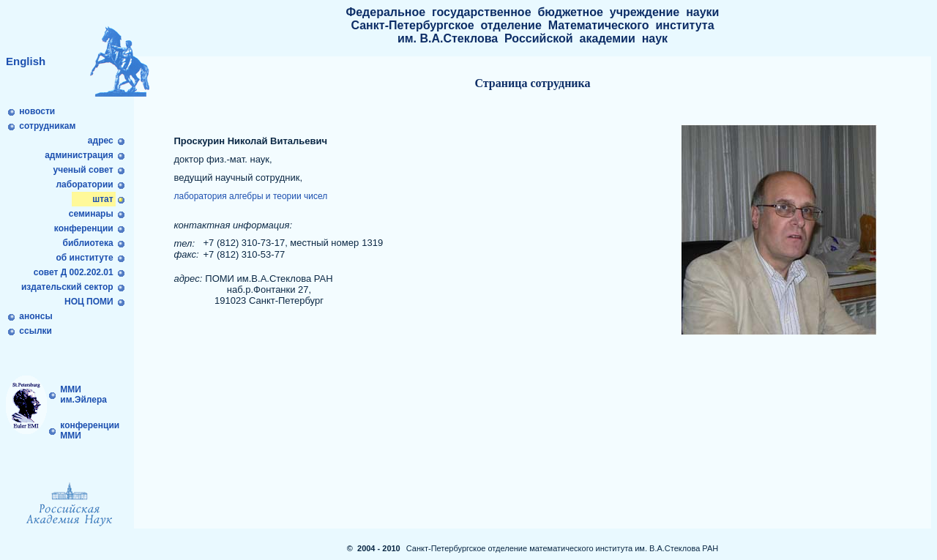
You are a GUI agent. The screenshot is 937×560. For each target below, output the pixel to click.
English (26, 61)
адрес (101, 141)
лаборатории (85, 184)
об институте (85, 258)
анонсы (36, 316)
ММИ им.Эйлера (82, 395)
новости (37, 111)
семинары (91, 214)
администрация (79, 155)
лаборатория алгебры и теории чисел (250, 196)
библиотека (88, 243)
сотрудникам (48, 126)
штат (103, 199)
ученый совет (83, 170)
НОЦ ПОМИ (90, 302)
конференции (84, 228)
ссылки (36, 331)
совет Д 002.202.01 (75, 272)
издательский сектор (68, 287)
